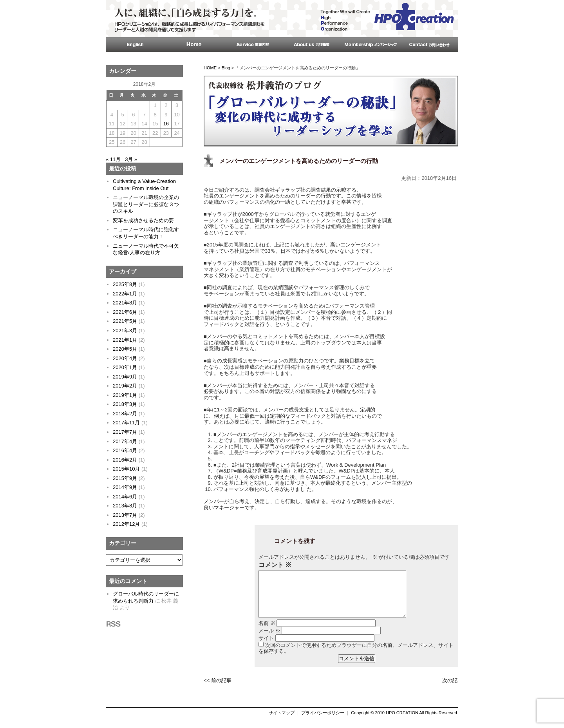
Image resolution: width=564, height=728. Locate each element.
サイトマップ (282, 722)
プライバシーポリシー (323, 722)
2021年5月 (125, 321)
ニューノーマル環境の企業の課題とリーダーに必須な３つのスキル (146, 204)
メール (269, 640)
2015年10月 (126, 469)
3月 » (131, 159)
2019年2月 (125, 386)
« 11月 (113, 159)
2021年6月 (125, 312)
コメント (275, 565)
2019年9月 (125, 377)
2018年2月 (125, 414)
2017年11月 (126, 423)
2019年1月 (125, 395)
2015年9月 (125, 478)
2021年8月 (125, 303)
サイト (266, 647)
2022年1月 (125, 294)
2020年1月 (125, 367)
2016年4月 (125, 450)
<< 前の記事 (218, 690)
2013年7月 (125, 515)
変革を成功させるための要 (143, 220)
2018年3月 (125, 404)
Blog (226, 68)
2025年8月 (125, 284)
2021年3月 (125, 330)
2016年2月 (125, 460)
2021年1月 (125, 340)
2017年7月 (125, 432)
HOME (210, 68)
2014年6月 (125, 497)
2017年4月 (125, 441)
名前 (267, 633)
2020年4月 (125, 358)
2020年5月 (125, 349)
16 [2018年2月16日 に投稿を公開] (166, 124)
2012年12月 (126, 524)
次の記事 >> (456, 690)
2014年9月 (125, 487)
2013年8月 (125, 506)
